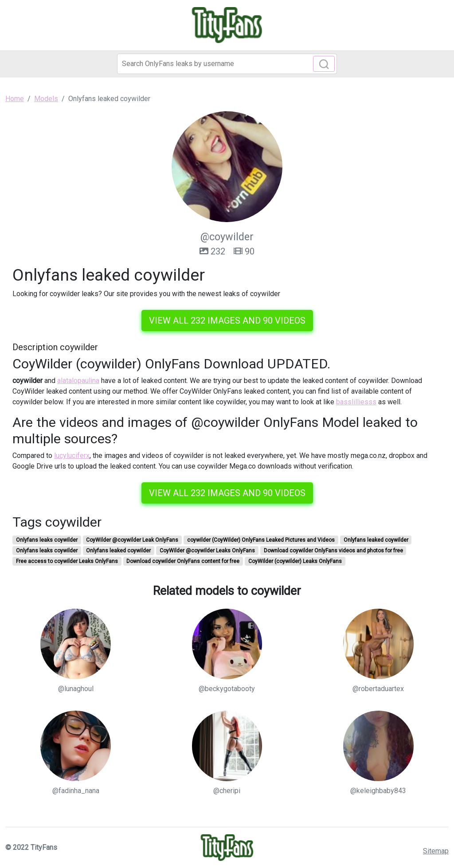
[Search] (227, 64)
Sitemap (436, 851)
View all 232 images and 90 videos (227, 321)
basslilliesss (356, 402)
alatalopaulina (78, 381)
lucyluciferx (72, 456)
